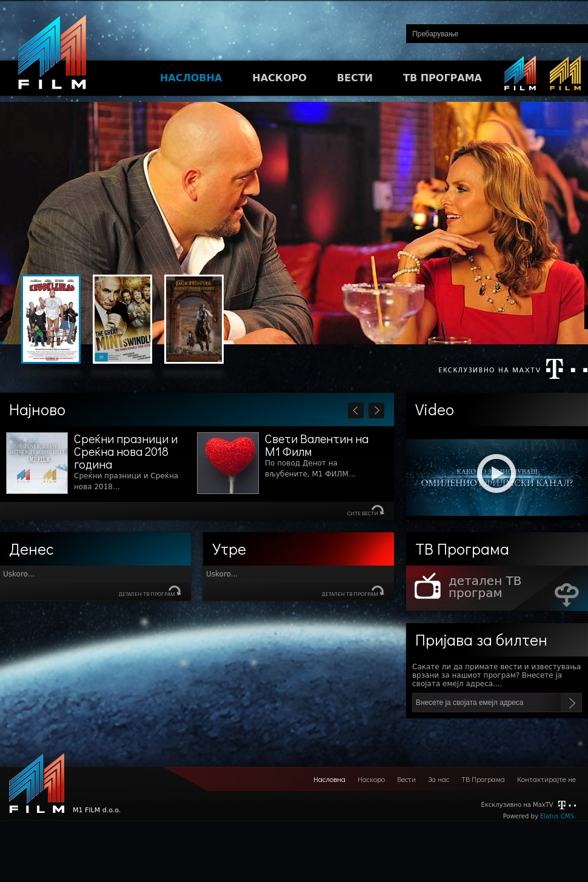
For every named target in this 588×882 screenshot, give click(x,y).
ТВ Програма (483, 779)
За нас (439, 779)
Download (567, 595)
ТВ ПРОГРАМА (443, 78)
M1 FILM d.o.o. (37, 787)
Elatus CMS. (558, 816)
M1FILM (52, 55)
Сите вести (363, 513)
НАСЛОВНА (191, 78)
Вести (406, 779)
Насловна (329, 779)
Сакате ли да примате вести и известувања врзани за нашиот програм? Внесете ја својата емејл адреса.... (496, 675)
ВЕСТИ (355, 78)
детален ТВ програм (147, 594)
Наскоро (371, 779)
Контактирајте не (546, 779)
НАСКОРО (279, 78)
